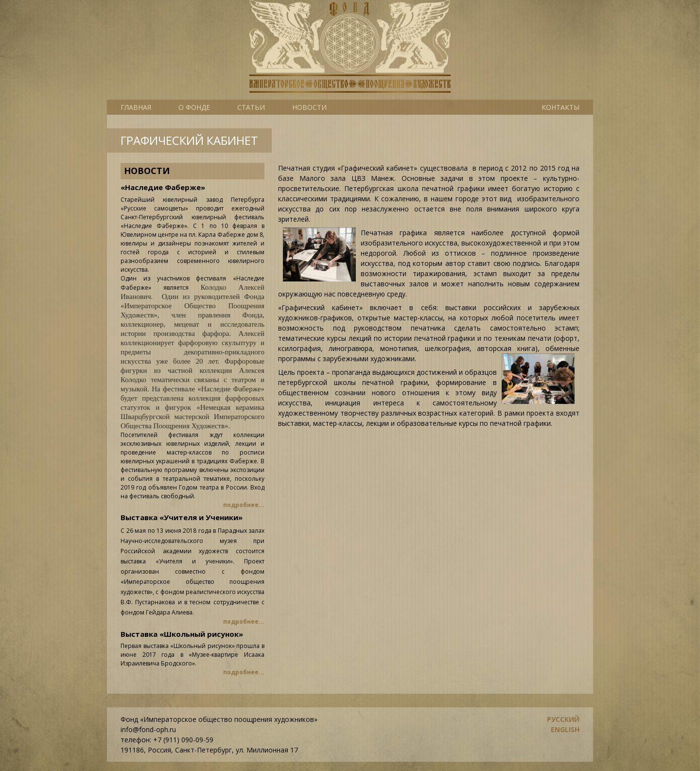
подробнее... (244, 505)
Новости (309, 107)
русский (563, 719)
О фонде (194, 107)
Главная (136, 107)
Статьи (251, 107)
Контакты (560, 107)
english (565, 729)
